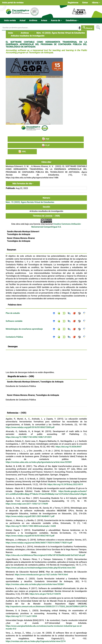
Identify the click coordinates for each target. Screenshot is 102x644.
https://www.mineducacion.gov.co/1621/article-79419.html (41, 575)
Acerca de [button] (56, 21)
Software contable (14, 321)
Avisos (44, 21)
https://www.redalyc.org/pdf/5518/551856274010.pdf (30, 536)
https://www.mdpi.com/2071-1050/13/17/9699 (27, 504)
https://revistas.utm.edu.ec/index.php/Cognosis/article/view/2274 (36, 641)
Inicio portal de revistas (13, 3)
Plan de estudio (13, 313)
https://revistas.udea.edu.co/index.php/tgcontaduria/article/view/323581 (39, 462)
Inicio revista (10, 21)
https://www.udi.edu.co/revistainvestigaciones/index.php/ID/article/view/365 (41, 568)
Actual (22, 21)
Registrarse (73, 3)
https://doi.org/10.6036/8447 (69, 447)
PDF (46, 139)
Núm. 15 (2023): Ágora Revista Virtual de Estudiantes (61, 33)
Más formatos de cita (23, 184)
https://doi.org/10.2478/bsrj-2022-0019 (65, 484)
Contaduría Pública (14, 337)
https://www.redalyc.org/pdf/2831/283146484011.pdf (30, 516)
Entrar (85, 3)
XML (22, 152)
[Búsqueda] (40, 28)
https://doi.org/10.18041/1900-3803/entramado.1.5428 (31, 526)
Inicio (10, 33)
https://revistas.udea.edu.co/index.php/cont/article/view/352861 (35, 584)
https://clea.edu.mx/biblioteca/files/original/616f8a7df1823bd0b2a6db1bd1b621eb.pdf (45, 555)
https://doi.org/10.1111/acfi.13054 (21, 616)
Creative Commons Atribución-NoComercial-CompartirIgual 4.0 (56, 225)
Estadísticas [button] (72, 21)
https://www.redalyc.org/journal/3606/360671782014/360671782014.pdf (39, 543)
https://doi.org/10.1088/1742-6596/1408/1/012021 (29, 437)
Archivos (33, 21)
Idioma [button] (96, 3)
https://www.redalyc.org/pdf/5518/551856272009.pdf (30, 427)
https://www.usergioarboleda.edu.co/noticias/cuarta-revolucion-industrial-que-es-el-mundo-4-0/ (44, 627)
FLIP (46, 145)
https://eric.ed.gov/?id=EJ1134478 (45, 594)
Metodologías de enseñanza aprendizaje (24, 329)
